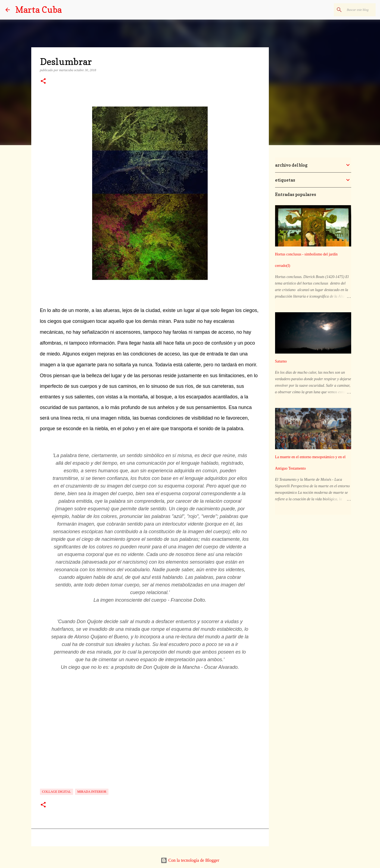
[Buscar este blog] (347, 10)
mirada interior (92, 792)
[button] (43, 82)
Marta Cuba (38, 10)
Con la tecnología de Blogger (190, 860)
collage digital (57, 792)
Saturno (281, 361)
